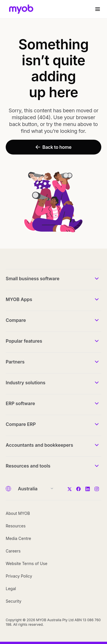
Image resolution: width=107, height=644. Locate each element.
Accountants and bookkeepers (39, 445)
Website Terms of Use (27, 563)
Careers (13, 551)
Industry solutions (26, 383)
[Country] (34, 489)
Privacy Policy (19, 576)
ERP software (20, 403)
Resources (16, 526)
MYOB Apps (19, 299)
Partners (15, 362)
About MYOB (18, 513)
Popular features (24, 341)
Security (14, 601)
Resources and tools (28, 466)
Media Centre (18, 538)
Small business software (33, 279)
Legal (11, 589)
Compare (16, 320)
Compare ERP (21, 424)
